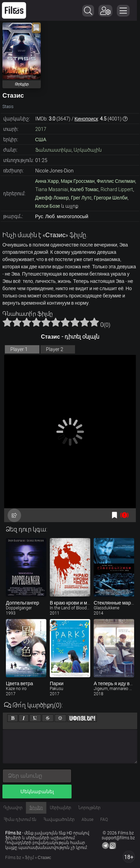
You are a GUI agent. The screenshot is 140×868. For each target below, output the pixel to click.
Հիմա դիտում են (20, 820)
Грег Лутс (81, 198)
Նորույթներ (89, 808)
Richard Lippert (117, 189)
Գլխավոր (13, 808)
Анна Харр (47, 181)
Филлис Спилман (116, 181)
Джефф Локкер (52, 198)
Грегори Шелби (111, 198)
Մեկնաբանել (37, 791)
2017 (41, 129)
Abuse (87, 820)
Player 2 (55, 349)
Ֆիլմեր (36, 808)
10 (94, 322)
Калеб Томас (84, 189)
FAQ (104, 820)
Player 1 (19, 349)
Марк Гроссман (78, 181)
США (41, 140)
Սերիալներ (60, 808)
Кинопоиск (86, 119)
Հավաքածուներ (59, 820)
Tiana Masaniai (52, 189)
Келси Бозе (48, 206)
